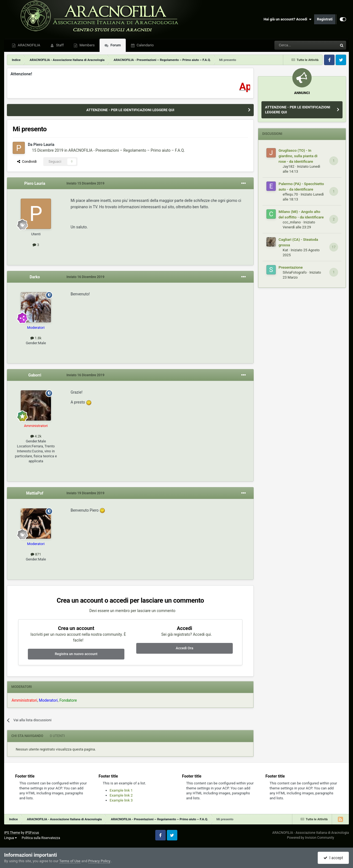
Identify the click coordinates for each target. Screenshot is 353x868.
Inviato (85, 183)
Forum (115, 45)
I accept (333, 858)
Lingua (10, 838)
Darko (35, 277)
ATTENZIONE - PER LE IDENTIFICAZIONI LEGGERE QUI (130, 110)
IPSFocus (32, 833)
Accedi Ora (184, 648)
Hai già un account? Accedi (288, 19)
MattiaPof (35, 493)
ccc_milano (292, 222)
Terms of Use (70, 861)
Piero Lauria (44, 145)
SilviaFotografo (295, 272)
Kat (285, 250)
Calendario (145, 45)
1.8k (36, 338)
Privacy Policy (99, 861)
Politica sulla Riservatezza (41, 838)
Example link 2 (121, 795)
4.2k (36, 436)
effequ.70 (290, 194)
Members (87, 45)
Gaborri (35, 375)
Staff (59, 45)
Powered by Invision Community (311, 838)
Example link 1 (121, 790)
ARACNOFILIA (29, 45)
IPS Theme (12, 833)
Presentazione (291, 267)
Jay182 (288, 166)
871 (36, 554)
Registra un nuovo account (76, 654)
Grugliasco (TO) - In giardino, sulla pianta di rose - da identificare (298, 156)
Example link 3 (121, 800)
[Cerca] (291, 45)
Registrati (325, 19)
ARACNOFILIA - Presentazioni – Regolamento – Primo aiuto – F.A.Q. (127, 150)
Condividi (27, 161)
